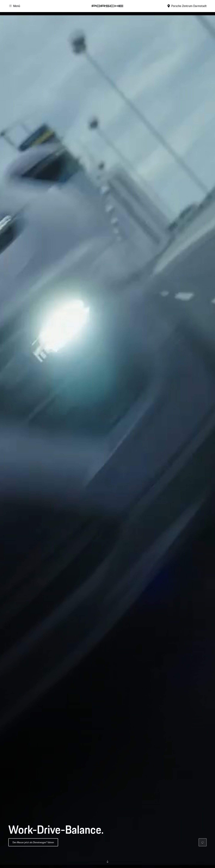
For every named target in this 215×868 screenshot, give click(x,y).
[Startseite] (107, 6)
